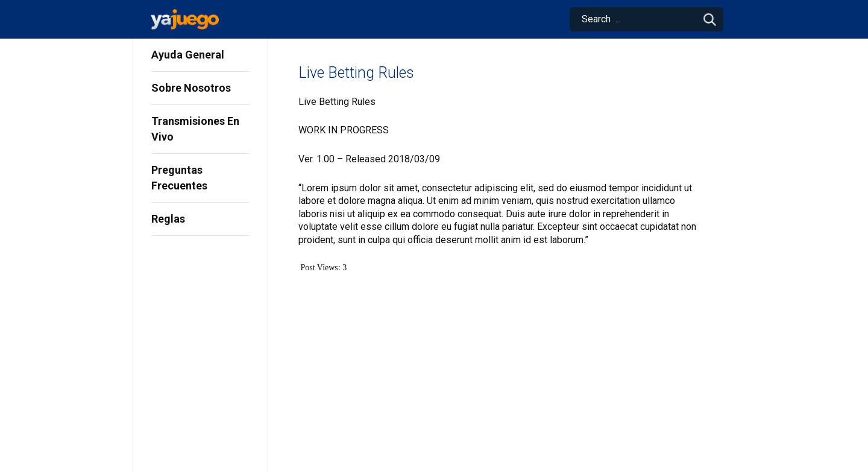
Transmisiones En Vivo (195, 129)
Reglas (168, 219)
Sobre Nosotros (191, 88)
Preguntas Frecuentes (179, 178)
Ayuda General (188, 55)
